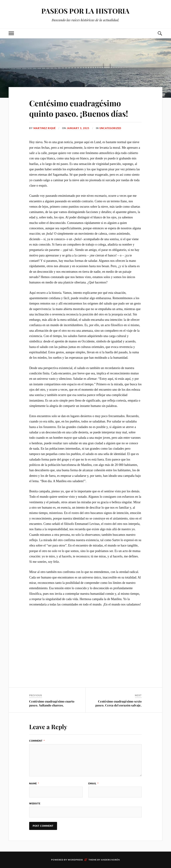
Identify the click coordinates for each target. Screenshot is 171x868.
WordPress (75, 860)
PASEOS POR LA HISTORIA (85, 11)
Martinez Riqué (45, 128)
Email (93, 783)
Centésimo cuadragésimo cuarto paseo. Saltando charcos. (52, 703)
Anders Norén (110, 860)
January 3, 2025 (78, 128)
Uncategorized (110, 128)
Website (35, 803)
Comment (37, 741)
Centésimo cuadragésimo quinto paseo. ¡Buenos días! (79, 108)
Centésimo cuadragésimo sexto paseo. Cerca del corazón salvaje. (119, 703)
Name (34, 783)
